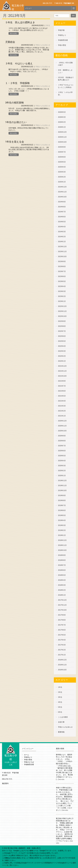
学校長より (62, 35)
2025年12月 (62, 132)
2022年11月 (62, 311)
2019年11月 (62, 486)
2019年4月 (62, 520)
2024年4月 (62, 227)
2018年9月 (62, 555)
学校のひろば (29, 762)
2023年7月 (62, 271)
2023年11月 (62, 252)
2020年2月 (62, 471)
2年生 (60, 692)
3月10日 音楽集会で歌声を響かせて (66, 79)
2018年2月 (62, 590)
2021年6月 (62, 391)
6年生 (60, 712)
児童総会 (10, 42)
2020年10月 (62, 431)
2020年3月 (62, 466)
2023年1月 (62, 301)
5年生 (48, 25)
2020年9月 (62, 436)
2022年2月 (62, 356)
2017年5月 (62, 635)
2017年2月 (62, 650)
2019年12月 (62, 481)
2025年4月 (62, 167)
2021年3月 (62, 406)
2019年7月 (62, 505)
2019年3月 (62, 525)
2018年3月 (62, 585)
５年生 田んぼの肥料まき (20, 22)
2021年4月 (62, 401)
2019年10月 (62, 490)
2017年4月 (62, 640)
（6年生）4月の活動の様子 (65, 64)
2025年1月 (62, 182)
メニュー (28, 8)
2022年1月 (62, 361)
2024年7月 (62, 212)
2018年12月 (62, 540)
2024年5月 (62, 222)
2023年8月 (62, 266)
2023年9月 (62, 261)
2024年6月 (62, 217)
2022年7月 (62, 331)
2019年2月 (62, 530)
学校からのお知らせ (43, 45)
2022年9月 (62, 321)
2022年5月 (62, 341)
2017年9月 (62, 615)
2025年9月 (62, 147)
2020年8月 (62, 441)
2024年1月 (62, 242)
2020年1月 (62, 476)
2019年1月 (62, 535)
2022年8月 (62, 326)
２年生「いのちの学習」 (65, 94)
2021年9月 (62, 381)
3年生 (60, 697)
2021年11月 (62, 371)
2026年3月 (62, 117)
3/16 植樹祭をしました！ (65, 71)
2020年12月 (62, 421)
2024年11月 (62, 192)
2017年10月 (62, 610)
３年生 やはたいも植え (19, 64)
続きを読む (14, 33)
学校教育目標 (63, 40)
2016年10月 (62, 670)
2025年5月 (62, 162)
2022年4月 (62, 346)
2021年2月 (62, 411)
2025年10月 (62, 142)
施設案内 (5, 783)
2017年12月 (62, 600)
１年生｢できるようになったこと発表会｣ (66, 86)
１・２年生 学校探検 (17, 83)
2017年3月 (62, 645)
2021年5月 (62, 396)
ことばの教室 (63, 717)
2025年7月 (62, 152)
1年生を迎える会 (15, 142)
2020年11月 (62, 426)
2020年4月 (62, 461)
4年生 (60, 702)
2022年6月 (62, 336)
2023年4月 (62, 286)
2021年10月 (62, 376)
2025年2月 (62, 177)
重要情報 (61, 732)
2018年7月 (62, 565)
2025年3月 (62, 172)
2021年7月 (62, 386)
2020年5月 (62, 456)
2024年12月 (62, 187)
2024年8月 (62, 207)
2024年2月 (62, 237)
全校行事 (61, 722)
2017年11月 (62, 605)
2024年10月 (62, 197)
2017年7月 (62, 625)
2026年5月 (62, 112)
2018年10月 (62, 550)
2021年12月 (62, 366)
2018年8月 (62, 560)
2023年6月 (62, 276)
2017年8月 (62, 620)
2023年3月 (62, 291)
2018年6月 (62, 570)
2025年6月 (62, 157)
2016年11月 (62, 665)
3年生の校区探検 (15, 103)
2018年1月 (62, 595)
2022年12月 (62, 306)
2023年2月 (62, 296)
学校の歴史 (62, 45)
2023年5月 (62, 281)
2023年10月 (62, 256)
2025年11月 (62, 137)
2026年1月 (62, 127)
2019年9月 (62, 495)
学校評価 (61, 30)
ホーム (27, 755)
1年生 (60, 687)
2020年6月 (62, 451)
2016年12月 (62, 660)
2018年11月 (62, 545)
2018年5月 (62, 575)
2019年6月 (62, 510)
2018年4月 (62, 580)
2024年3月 (62, 232)
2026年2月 (62, 122)
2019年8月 (62, 500)
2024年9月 (62, 202)
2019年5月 (62, 515)
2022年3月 (62, 351)
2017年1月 (62, 655)
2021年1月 (62, 416)
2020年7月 (62, 446)
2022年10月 (62, 316)
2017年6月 (62, 630)
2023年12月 (62, 247)
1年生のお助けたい (16, 122)
